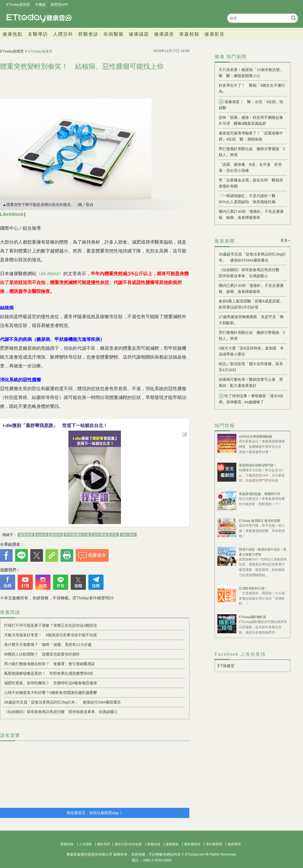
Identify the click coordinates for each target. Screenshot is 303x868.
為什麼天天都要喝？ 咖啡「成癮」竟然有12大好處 (48, 644)
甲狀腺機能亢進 (77, 535)
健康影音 (215, 34)
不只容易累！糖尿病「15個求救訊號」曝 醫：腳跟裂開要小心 (251, 73)
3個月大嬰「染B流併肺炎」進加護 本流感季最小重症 (251, 351)
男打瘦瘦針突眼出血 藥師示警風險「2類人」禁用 (252, 152)
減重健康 (26, 535)
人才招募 (85, 844)
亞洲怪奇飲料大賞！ (253, 588)
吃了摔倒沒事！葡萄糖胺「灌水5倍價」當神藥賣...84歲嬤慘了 (251, 399)
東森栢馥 (189, 34)
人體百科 (63, 34)
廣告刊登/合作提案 (128, 844)
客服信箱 (154, 844)
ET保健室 (226, 666)
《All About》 (50, 274)
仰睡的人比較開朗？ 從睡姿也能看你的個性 (42, 654)
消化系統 (128, 535)
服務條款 (172, 844)
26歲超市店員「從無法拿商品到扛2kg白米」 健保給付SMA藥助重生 (62, 702)
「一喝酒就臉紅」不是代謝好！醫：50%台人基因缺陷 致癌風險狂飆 (249, 199)
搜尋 (294, 18)
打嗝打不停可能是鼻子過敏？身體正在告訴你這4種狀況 (50, 625)
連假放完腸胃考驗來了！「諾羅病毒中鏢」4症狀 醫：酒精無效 (251, 136)
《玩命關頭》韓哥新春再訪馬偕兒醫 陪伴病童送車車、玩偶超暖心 (61, 712)
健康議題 (139, 34)
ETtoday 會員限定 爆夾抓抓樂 (260, 521)
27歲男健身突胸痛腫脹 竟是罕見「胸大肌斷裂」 (251, 320)
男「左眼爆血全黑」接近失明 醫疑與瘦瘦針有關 (251, 183)
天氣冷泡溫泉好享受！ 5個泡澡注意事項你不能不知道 (50, 635)
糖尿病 (56, 535)
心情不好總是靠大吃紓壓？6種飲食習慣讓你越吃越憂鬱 (50, 693)
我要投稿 (67, 844)
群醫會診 (88, 34)
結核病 (42, 535)
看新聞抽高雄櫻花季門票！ (258, 465)
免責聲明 (234, 844)
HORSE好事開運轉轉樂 (255, 437)
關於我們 (104, 844)
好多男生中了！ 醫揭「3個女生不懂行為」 (252, 88)
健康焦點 (13, 34)
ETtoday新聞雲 (18, 5)
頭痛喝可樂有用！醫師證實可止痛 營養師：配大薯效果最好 (251, 382)
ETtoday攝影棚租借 (252, 617)
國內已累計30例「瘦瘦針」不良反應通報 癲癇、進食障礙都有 (251, 214)
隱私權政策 (192, 844)
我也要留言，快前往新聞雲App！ (95, 813)
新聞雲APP (59, 5)
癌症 (114, 535)
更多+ (285, 240)
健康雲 (39, 18)
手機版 (40, 5)
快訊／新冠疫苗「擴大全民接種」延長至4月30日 (251, 367)
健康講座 (164, 34)
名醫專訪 (38, 34)
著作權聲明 (214, 844)
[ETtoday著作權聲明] (91, 598)
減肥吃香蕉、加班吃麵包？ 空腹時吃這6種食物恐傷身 (50, 683)
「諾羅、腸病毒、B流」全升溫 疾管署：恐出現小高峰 (250, 167)
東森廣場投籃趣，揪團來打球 (259, 494)
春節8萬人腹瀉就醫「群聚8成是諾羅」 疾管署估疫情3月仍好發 (252, 304)
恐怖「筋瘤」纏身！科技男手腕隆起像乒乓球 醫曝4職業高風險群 (251, 120)
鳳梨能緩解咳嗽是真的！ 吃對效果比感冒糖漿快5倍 (49, 673)
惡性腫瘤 (100, 535)
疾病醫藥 (114, 34)
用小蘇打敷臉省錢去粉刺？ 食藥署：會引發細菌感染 (49, 664)
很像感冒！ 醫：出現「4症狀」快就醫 (251, 105)
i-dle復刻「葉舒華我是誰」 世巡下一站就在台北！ (55, 426)
